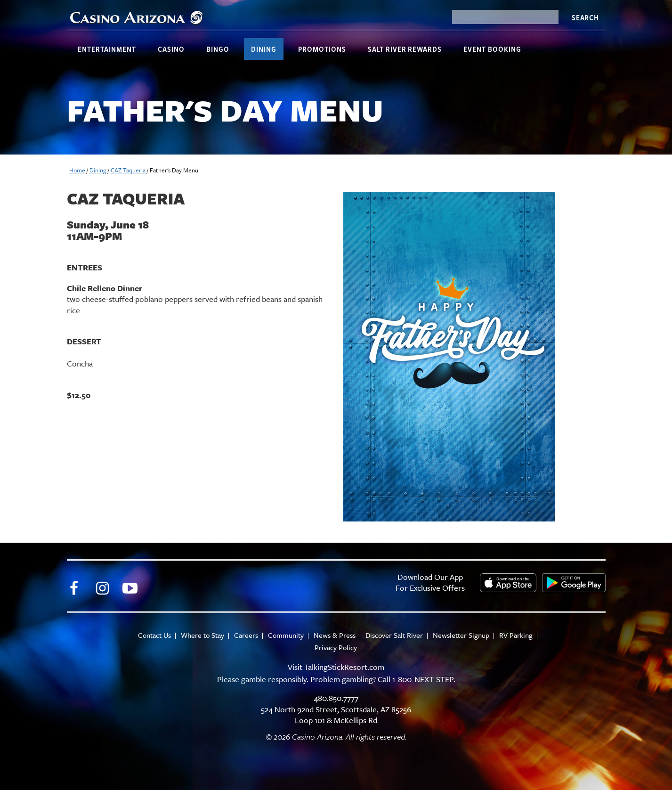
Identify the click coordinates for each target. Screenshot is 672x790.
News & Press (335, 635)
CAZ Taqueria (128, 170)
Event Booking (492, 49)
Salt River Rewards (405, 49)
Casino (171, 49)
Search (585, 17)
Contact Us (154, 635)
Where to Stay (202, 635)
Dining (264, 49)
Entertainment (107, 49)
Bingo (218, 49)
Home (77, 170)
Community (286, 635)
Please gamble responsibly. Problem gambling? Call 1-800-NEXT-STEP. (336, 679)
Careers (246, 635)
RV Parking (516, 635)
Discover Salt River (394, 635)
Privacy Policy (336, 647)
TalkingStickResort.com (344, 667)
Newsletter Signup (461, 635)
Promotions (322, 49)
